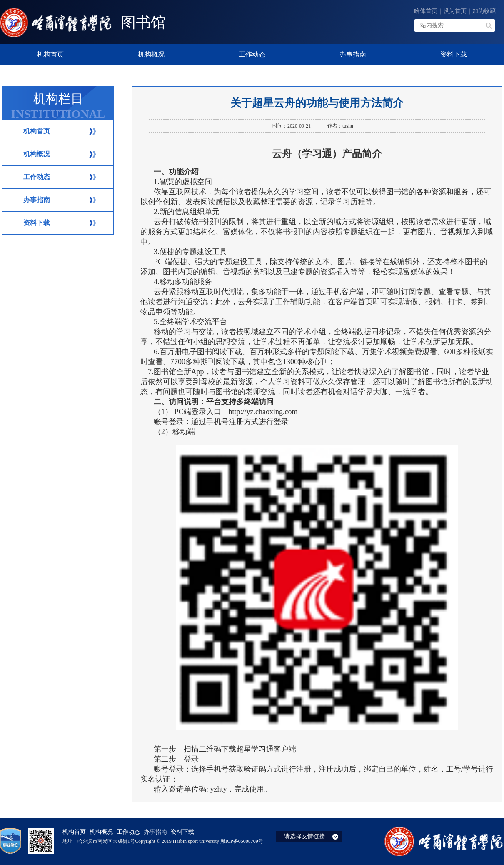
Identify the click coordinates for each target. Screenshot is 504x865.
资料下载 (37, 223)
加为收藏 (484, 11)
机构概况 (37, 154)
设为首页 (455, 11)
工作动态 (37, 177)
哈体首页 (426, 11)
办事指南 (37, 200)
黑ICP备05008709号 (242, 841)
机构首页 (37, 131)
